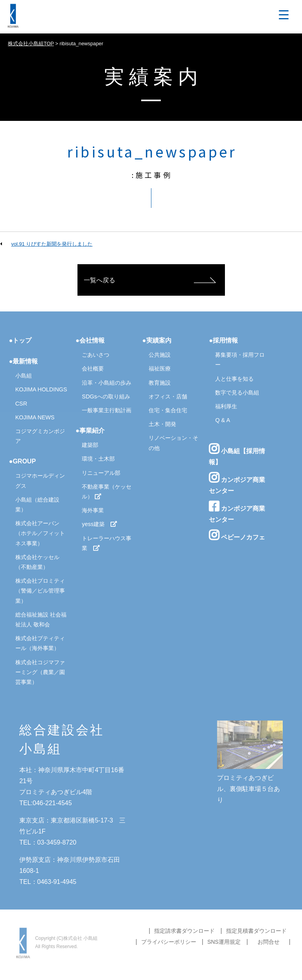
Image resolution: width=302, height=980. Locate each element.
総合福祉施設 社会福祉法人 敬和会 (41, 620)
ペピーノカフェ (237, 535)
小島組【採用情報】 (237, 454)
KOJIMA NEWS (35, 417)
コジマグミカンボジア (40, 436)
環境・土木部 (98, 459)
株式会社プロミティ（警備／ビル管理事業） (40, 591)
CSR (21, 404)
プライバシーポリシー (169, 942)
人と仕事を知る (234, 379)
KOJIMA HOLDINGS (41, 389)
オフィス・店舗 (168, 396)
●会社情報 (90, 340)
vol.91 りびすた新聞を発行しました (52, 244)
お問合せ (269, 942)
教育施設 (160, 383)
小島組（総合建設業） (37, 505)
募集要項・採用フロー (240, 360)
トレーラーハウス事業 (107, 543)
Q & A (223, 420)
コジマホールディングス (40, 481)
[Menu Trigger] (284, 15)
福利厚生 (226, 406)
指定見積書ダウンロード (256, 931)
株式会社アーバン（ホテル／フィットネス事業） (40, 533)
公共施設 (160, 355)
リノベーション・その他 (173, 443)
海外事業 (93, 510)
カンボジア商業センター (237, 483)
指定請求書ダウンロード (184, 931)
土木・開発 (162, 424)
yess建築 (99, 524)
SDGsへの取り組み (106, 396)
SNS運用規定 (224, 942)
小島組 (24, 376)
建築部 (90, 445)
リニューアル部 (101, 473)
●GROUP (22, 461)
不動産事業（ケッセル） (107, 492)
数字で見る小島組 (237, 393)
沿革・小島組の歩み (107, 383)
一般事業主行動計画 (107, 410)
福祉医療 (160, 369)
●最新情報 (24, 361)
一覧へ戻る (99, 280)
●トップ (20, 340)
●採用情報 (223, 340)
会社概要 (93, 369)
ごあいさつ (96, 355)
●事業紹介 (90, 431)
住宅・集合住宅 (168, 410)
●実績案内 (157, 340)
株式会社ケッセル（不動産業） (37, 562)
